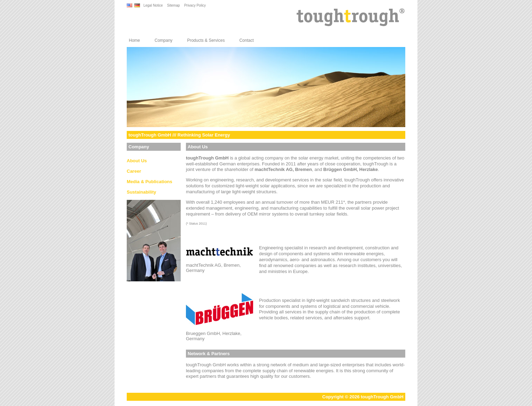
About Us (137, 161)
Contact (246, 40)
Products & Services (206, 40)
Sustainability (142, 192)
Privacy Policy (195, 5)
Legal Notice (153, 5)
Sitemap (174, 5)
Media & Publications (150, 182)
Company (163, 40)
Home (134, 40)
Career (134, 171)
